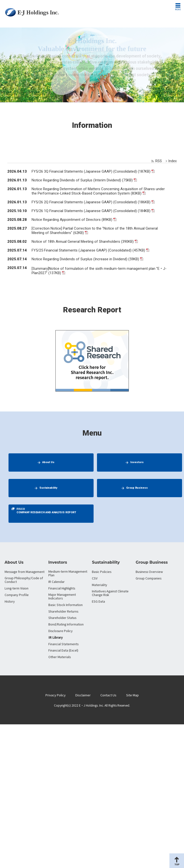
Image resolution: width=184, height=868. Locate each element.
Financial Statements (63, 644)
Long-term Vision (17, 588)
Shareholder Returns (63, 611)
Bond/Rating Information (66, 624)
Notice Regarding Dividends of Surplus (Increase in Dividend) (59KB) (85, 259)
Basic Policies (102, 572)
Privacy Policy (56, 695)
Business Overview (149, 572)
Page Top (177, 861)
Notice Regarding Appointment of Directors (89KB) (72, 220)
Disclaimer (83, 695)
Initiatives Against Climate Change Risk (110, 593)
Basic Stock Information (66, 605)
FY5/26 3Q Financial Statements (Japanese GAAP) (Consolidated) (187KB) (91, 171)
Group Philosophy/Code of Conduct (24, 580)
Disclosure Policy (61, 631)
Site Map (132, 695)
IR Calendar (57, 582)
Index (173, 161)
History (10, 601)
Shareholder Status (62, 618)
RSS (159, 161)
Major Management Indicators (62, 596)
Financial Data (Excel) (63, 650)
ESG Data (98, 601)
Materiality (100, 585)
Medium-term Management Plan (68, 573)
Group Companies (149, 578)
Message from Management (25, 572)
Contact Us (108, 695)
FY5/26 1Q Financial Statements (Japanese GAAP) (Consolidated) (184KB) (91, 211)
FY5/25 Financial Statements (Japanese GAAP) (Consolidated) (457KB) (88, 250)
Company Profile (17, 595)
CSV (95, 578)
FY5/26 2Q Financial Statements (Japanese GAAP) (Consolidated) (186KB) (91, 202)
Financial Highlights (62, 588)
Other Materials (60, 657)
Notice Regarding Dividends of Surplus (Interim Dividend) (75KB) (82, 180)
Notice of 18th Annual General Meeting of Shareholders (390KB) (83, 242)
